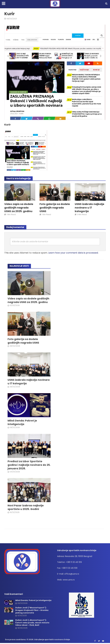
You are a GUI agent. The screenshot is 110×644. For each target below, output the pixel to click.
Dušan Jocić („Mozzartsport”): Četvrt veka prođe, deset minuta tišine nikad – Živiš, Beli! (32, 623)
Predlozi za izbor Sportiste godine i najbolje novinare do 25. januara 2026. (29, 465)
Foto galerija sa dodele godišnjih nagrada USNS (55, 208)
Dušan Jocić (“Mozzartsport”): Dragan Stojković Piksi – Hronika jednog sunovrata (32, 610)
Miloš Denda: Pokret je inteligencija (22, 422)
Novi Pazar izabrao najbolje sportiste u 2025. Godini (26, 508)
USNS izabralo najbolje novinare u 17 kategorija (90, 208)
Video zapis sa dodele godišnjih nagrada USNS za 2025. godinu (19, 208)
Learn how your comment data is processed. (73, 253)
